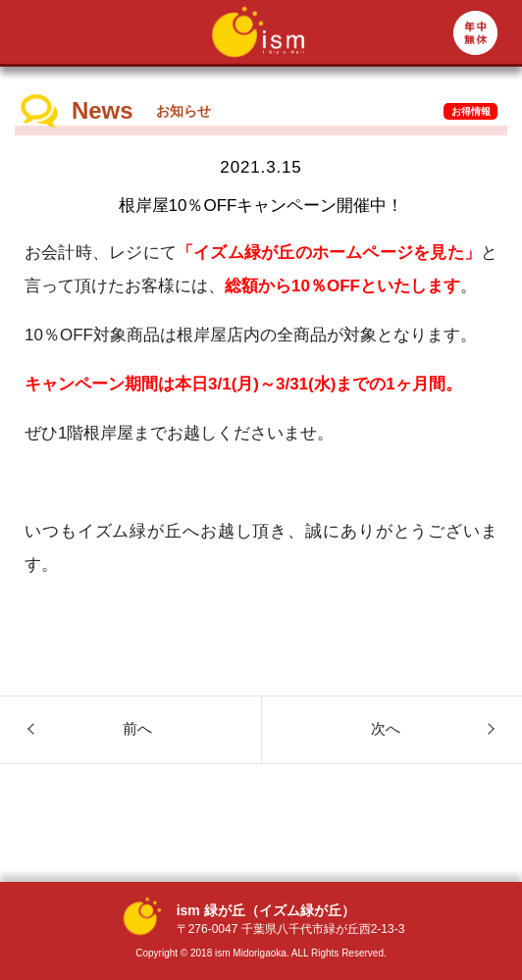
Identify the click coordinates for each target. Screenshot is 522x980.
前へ (137, 728)
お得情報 (471, 111)
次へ (386, 728)
